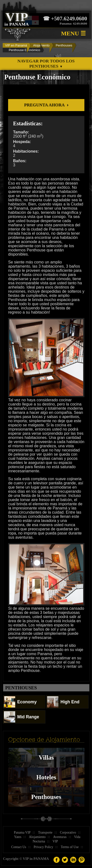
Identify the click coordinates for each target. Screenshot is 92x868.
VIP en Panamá (16, 45)
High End (63, 702)
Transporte (45, 832)
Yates (18, 837)
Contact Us (19, 847)
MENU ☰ (73, 33)
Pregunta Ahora (44, 105)
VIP (55, 841)
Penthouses (64, 45)
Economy (20, 702)
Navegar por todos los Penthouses (46, 64)
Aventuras (60, 837)
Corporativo (68, 832)
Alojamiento (41, 45)
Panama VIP (22, 832)
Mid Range (21, 717)
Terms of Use (70, 847)
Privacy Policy (43, 847)
